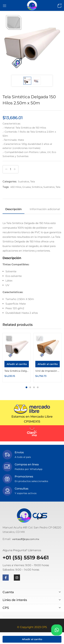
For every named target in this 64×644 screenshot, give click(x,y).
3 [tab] (34, 387)
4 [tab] (38, 387)
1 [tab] (26, 387)
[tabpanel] (17, 358)
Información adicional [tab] (45, 209)
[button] (59, 5)
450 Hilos (16, 187)
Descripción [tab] (13, 209)
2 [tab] (30, 387)
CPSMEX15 (32, 422)
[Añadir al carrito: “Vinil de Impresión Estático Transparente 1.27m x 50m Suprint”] (48, 364)
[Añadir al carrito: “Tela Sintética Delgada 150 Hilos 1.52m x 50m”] (17, 364)
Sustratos (24, 182)
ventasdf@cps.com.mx (26, 539)
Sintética (37, 187)
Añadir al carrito (32, 639)
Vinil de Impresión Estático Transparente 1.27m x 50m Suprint (48, 371)
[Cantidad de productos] (10, 169)
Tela (33, 182)
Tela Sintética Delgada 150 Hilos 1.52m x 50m (17, 371)
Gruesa (27, 187)
